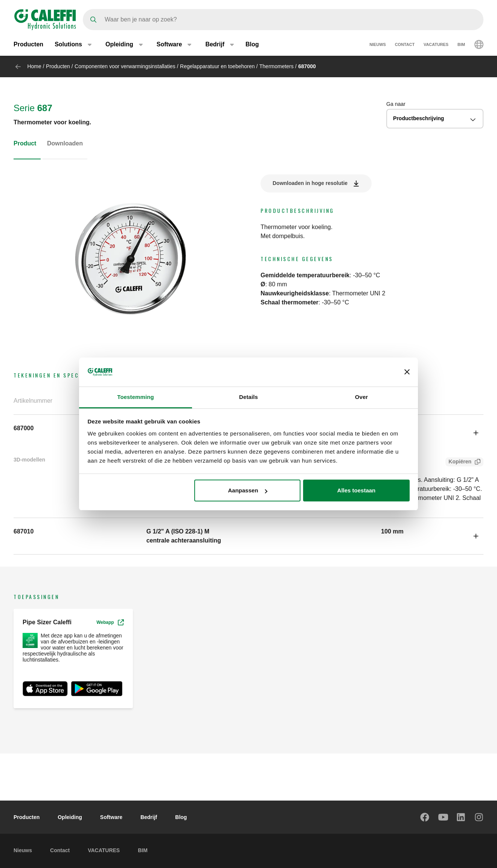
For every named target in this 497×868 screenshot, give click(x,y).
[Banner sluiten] (407, 372)
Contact (405, 44)
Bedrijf (149, 817)
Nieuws (378, 44)
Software (111, 817)
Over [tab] (362, 397)
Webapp (110, 622)
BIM (461, 44)
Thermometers (277, 66)
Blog (252, 44)
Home (34, 66)
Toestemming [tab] (136, 397)
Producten (28, 44)
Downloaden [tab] (65, 143)
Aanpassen (248, 490)
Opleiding (70, 817)
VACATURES (436, 44)
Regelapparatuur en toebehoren (217, 66)
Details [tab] (248, 397)
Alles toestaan (357, 490)
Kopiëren (458, 462)
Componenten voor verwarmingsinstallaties (125, 66)
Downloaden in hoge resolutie (310, 183)
